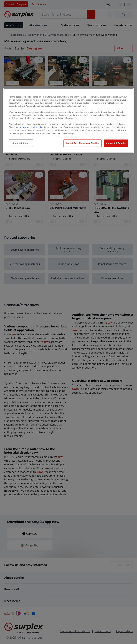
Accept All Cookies (116, 143)
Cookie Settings (21, 143)
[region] (68, 121)
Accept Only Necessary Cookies (82, 143)
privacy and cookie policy (31, 127)
